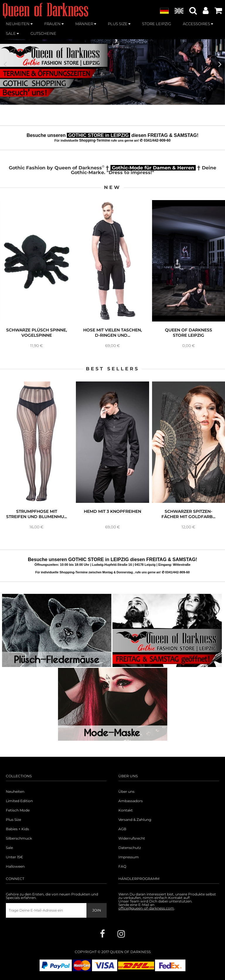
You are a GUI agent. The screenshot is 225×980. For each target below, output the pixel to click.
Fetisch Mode (18, 810)
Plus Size (13, 820)
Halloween (15, 866)
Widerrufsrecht (132, 838)
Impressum (129, 857)
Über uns (126, 792)
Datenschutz (130, 848)
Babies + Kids (17, 829)
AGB (122, 829)
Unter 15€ (15, 857)
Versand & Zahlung (135, 820)
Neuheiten (15, 792)
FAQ (122, 866)
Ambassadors (131, 801)
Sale (9, 848)
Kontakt (126, 810)
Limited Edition (19, 801)
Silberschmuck (19, 838)
